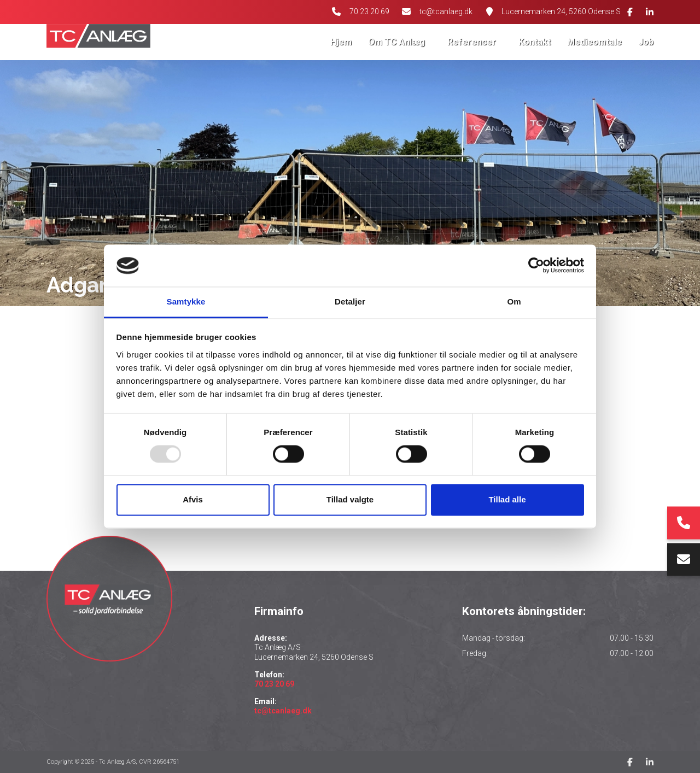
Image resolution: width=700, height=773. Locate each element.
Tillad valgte (350, 499)
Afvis (193, 499)
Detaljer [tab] (350, 301)
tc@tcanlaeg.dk (446, 11)
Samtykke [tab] (186, 301)
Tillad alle (507, 499)
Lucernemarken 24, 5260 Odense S (561, 11)
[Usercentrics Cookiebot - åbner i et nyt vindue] (536, 266)
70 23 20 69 (368, 11)
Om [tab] (514, 301)
